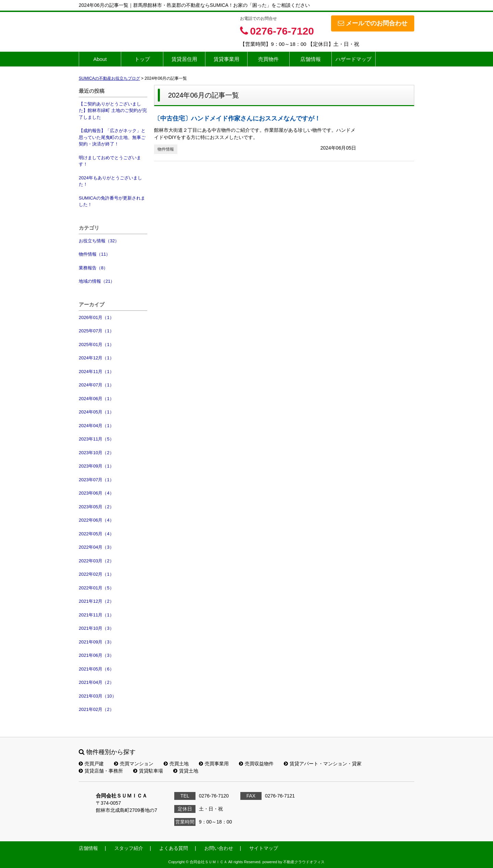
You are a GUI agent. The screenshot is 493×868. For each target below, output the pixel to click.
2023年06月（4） (96, 493)
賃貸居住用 (184, 59)
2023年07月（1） (96, 480)
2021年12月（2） (96, 601)
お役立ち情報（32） (99, 241)
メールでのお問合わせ (373, 23)
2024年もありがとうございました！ (110, 181)
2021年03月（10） (98, 696)
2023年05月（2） (96, 507)
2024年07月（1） (96, 385)
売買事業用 (214, 764)
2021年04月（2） (96, 682)
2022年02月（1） (96, 574)
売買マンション (134, 764)
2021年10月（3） (96, 628)
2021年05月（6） (96, 669)
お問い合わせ (219, 848)
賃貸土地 (186, 771)
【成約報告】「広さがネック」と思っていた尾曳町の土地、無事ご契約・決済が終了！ (112, 137)
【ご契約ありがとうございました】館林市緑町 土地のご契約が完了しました (113, 111)
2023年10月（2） (96, 453)
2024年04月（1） (96, 426)
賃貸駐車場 (148, 771)
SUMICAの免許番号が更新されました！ (112, 201)
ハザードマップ (353, 59)
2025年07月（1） (96, 331)
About (100, 59)
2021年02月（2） (96, 709)
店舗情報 (311, 59)
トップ (142, 59)
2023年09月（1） (96, 466)
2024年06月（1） (96, 399)
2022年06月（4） (96, 520)
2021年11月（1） (96, 615)
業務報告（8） (93, 268)
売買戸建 (91, 764)
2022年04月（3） (96, 547)
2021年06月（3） (96, 655)
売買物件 (268, 59)
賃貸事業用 (226, 59)
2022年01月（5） (96, 588)
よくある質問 (174, 848)
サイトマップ (264, 848)
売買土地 (176, 764)
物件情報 (166, 149)
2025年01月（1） (96, 344)
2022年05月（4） (96, 534)
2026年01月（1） (96, 317)
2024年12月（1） (96, 358)
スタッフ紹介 (129, 848)
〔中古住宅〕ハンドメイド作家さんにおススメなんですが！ (237, 118)
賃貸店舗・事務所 (101, 771)
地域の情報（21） (97, 281)
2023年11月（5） (96, 439)
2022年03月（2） (96, 561)
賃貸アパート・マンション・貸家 (323, 764)
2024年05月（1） (96, 412)
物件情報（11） (94, 254)
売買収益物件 (256, 764)
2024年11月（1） (96, 372)
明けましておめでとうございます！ (110, 161)
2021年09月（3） (96, 642)
